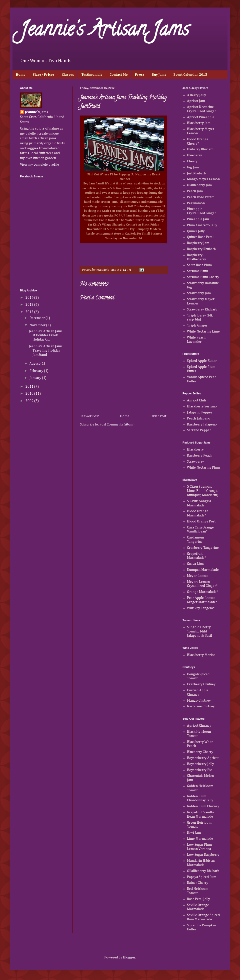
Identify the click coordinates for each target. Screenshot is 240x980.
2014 (30, 298)
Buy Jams (159, 75)
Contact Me (119, 75)
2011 (30, 387)
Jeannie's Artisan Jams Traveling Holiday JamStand (46, 351)
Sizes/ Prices (44, 75)
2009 (30, 401)
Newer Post (90, 416)
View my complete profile (39, 165)
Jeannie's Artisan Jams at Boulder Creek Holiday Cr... (46, 336)
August (35, 364)
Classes (68, 75)
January (36, 378)
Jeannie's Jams (37, 112)
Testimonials (92, 75)
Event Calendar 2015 (190, 75)
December (37, 318)
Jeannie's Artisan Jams (104, 31)
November (38, 325)
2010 (30, 394)
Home (21, 75)
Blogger (129, 957)
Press (140, 75)
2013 (30, 305)
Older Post (158, 416)
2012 (30, 312)
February (37, 371)
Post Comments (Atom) (117, 424)
